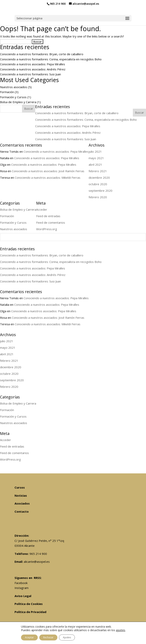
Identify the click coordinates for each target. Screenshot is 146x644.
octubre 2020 (9, 374)
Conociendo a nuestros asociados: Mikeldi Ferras (48, 324)
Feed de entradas (12, 446)
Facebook (21, 583)
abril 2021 (7, 354)
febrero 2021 (9, 361)
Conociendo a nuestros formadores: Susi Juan (30, 74)
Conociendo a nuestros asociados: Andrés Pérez (33, 69)
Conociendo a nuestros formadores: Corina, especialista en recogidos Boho (51, 59)
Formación (7, 92)
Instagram (22, 588)
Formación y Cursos (13, 97)
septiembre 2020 (12, 380)
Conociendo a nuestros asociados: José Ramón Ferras (48, 318)
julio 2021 (7, 341)
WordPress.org (10, 459)
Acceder (6, 440)
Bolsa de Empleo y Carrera (18, 102)
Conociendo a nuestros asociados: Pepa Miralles (33, 64)
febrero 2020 (9, 387)
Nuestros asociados (14, 87)
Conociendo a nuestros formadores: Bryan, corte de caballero (42, 54)
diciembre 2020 (11, 367)
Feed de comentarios (14, 453)
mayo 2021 (8, 348)
